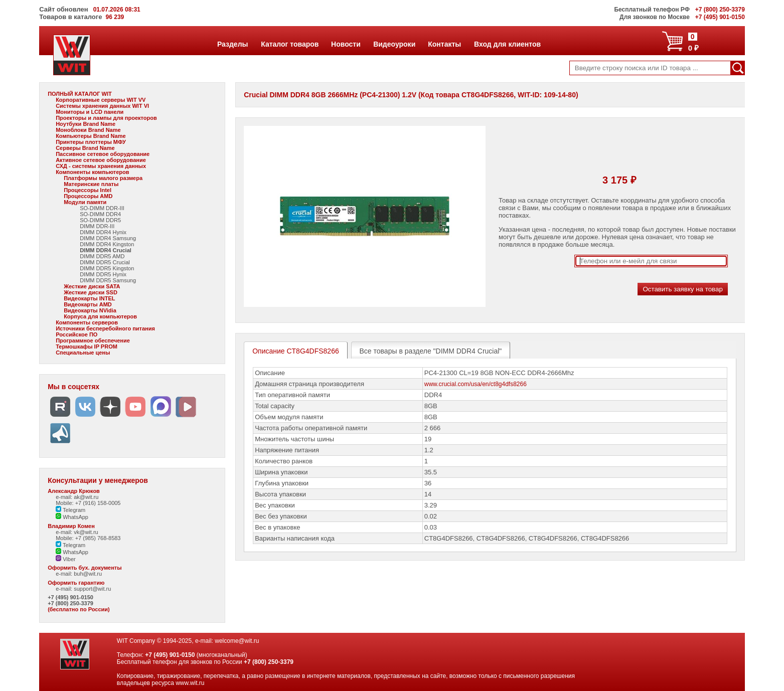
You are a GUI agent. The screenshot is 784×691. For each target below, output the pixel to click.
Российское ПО (76, 334)
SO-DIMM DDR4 (100, 214)
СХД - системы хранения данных (101, 166)
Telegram (70, 510)
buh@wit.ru (88, 574)
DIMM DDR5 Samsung (108, 280)
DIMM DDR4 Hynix (103, 232)
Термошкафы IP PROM (87, 347)
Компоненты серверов (87, 322)
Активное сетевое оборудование (101, 160)
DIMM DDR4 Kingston (107, 244)
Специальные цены (83, 353)
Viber (66, 559)
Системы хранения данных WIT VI (102, 106)
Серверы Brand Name (85, 148)
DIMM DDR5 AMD (102, 256)
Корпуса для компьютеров (100, 316)
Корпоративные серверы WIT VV (101, 100)
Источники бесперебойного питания (105, 328)
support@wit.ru (92, 589)
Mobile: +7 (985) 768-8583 (88, 538)
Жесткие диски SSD (91, 292)
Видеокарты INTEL (89, 298)
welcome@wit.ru (237, 641)
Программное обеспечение (93, 340)
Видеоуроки (394, 44)
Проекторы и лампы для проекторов (106, 118)
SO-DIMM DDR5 (100, 220)
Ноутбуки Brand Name (86, 124)
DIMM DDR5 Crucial (105, 262)
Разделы (232, 44)
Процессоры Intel (88, 190)
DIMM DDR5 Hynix (103, 274)
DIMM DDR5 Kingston (107, 268)
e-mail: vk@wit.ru (77, 532)
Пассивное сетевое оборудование (103, 154)
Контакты (444, 44)
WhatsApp (72, 517)
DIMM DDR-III (97, 226)
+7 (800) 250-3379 (70, 603)
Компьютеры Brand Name (91, 136)
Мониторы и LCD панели (90, 112)
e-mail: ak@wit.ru (77, 497)
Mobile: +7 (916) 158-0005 (88, 503)
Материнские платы (91, 184)
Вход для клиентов (507, 44)
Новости (346, 44)
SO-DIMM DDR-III (102, 208)
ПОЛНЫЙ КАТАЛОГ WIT (80, 94)
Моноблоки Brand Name (88, 130)
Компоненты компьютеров (92, 172)
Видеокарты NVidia (90, 310)
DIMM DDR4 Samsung (108, 238)
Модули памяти (85, 202)
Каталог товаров (289, 44)
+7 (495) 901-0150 (70, 597)
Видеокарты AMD (88, 304)
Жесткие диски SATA (92, 286)
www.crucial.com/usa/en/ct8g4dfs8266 (476, 384)
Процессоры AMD (88, 196)
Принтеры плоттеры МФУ (91, 142)
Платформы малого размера (103, 178)
